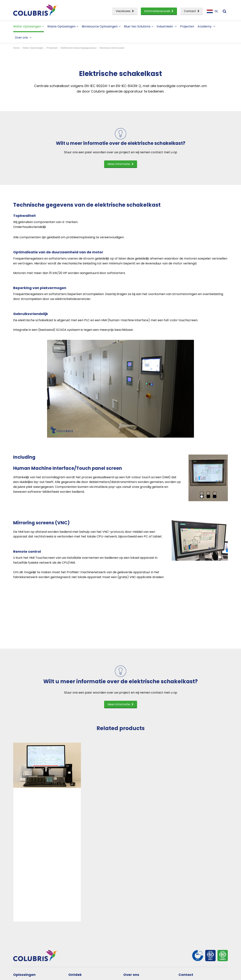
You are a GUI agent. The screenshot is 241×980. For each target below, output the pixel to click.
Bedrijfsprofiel (137, 903)
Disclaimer (56, 975)
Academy (206, 26)
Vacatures (125, 11)
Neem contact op (195, 903)
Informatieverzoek (159, 11)
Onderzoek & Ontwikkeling (37, 922)
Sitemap (106, 975)
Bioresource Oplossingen (101, 26)
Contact (192, 11)
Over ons (23, 38)
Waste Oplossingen (63, 26)
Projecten (187, 26)
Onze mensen (137, 909)
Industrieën (167, 26)
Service (22, 928)
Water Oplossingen (29, 26)
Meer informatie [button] (121, 164)
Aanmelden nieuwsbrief (200, 909)
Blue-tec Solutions (139, 26)
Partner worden (139, 915)
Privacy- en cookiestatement (81, 975)
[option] (47, 789)
